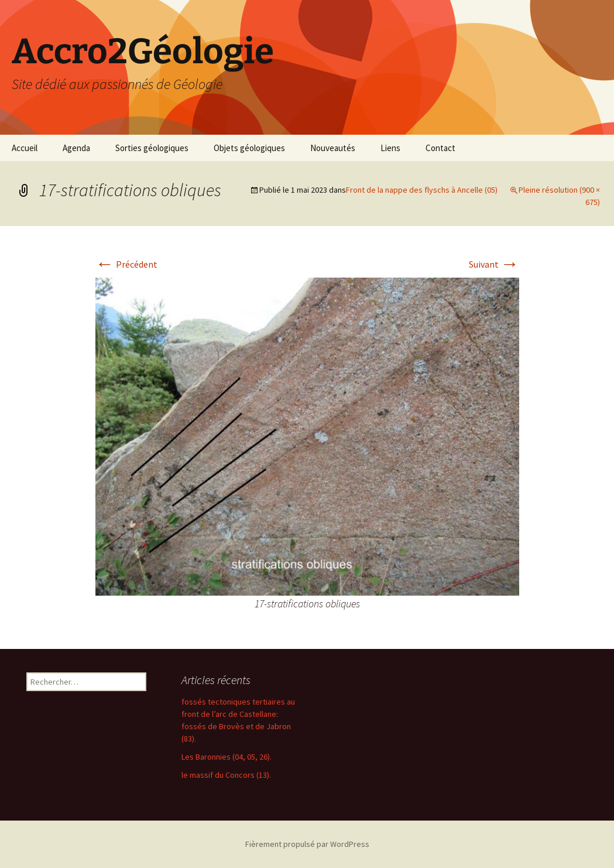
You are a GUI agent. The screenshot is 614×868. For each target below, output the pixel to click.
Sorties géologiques (152, 148)
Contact (440, 148)
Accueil (25, 148)
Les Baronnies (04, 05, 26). (227, 757)
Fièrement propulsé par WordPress (307, 844)
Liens (390, 148)
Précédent (126, 264)
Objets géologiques (249, 148)
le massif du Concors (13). (226, 775)
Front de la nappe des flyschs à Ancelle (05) (422, 190)
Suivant (494, 264)
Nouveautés (333, 148)
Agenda (76, 148)
